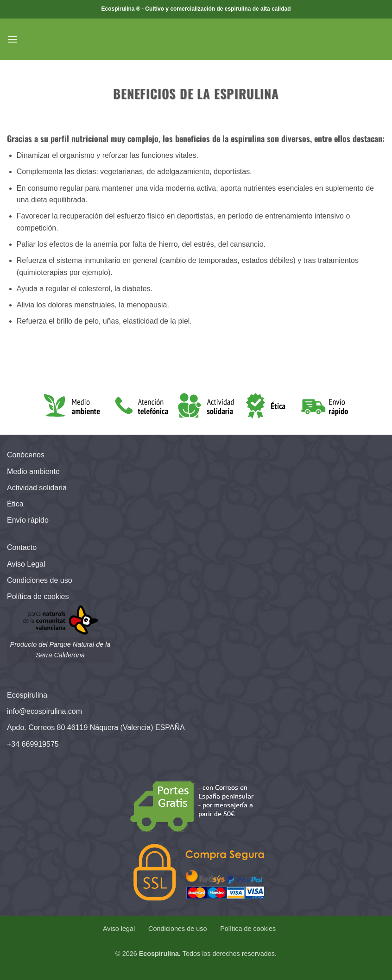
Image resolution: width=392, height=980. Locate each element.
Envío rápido (28, 520)
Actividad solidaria (37, 488)
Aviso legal (119, 929)
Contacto (22, 547)
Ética (15, 504)
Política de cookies (38, 596)
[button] (13, 39)
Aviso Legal (26, 564)
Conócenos (26, 455)
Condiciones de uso (40, 580)
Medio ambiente (33, 471)
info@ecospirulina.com (44, 711)
